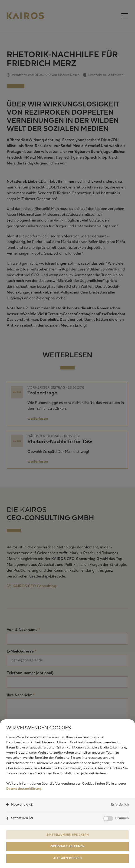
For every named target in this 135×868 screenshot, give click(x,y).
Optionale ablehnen (67, 846)
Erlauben (122, 818)
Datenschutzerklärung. (24, 789)
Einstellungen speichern (68, 835)
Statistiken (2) (22, 818)
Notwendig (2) (22, 805)
